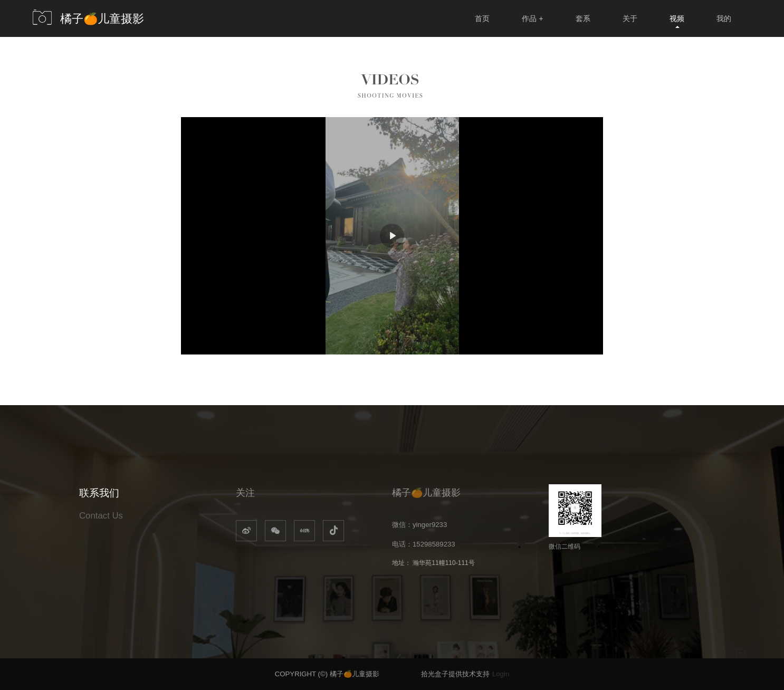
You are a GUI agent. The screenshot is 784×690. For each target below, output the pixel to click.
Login (501, 674)
